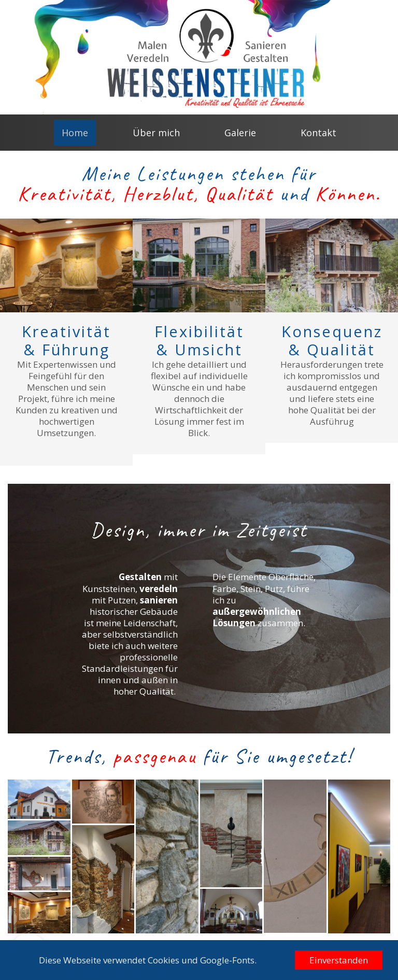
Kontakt (318, 133)
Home (75, 133)
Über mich (156, 133)
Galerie (240, 133)
